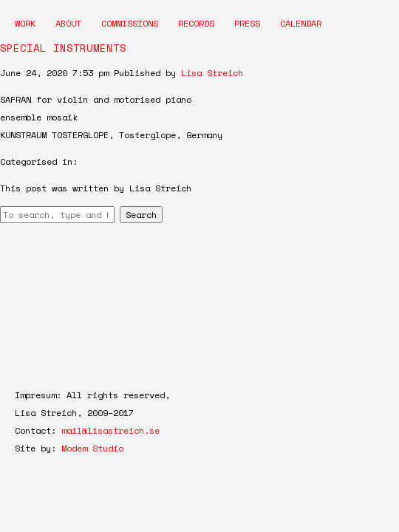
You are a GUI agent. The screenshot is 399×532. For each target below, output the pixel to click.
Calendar (301, 23)
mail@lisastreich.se (110, 430)
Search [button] (141, 215)
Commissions (130, 23)
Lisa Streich (212, 73)
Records (196, 23)
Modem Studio (92, 448)
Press (247, 23)
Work (25, 23)
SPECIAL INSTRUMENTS (63, 48)
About (68, 23)
